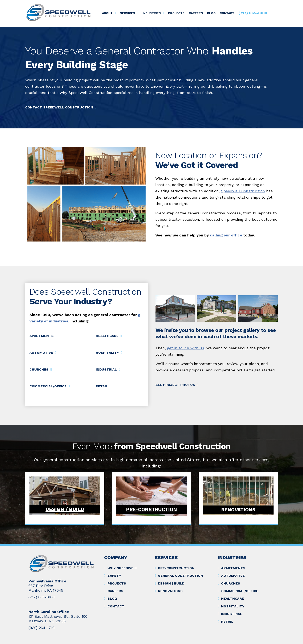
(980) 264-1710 (41, 628)
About (107, 13)
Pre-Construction (151, 509)
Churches (39, 369)
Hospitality (107, 353)
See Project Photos (175, 385)
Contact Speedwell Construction (59, 107)
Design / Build (65, 509)
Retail (102, 386)
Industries (152, 13)
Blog (211, 13)
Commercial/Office (48, 386)
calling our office (226, 235)
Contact (227, 13)
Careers (196, 13)
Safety (114, 576)
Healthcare (107, 336)
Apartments (42, 336)
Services (128, 13)
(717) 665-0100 (253, 13)
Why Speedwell (123, 568)
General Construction (181, 576)
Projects (176, 13)
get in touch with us (186, 348)
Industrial (106, 369)
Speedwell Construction (243, 191)
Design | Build (171, 583)
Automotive (41, 353)
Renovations (238, 510)
